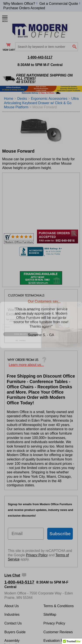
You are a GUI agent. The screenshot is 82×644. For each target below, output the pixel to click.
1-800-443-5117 (40, 57)
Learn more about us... (26, 365)
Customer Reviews (58, 632)
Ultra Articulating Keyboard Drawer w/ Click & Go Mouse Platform (41, 103)
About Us (12, 606)
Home (9, 99)
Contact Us (13, 623)
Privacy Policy (37, 555)
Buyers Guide (15, 632)
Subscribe (60, 534)
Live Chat (12, 575)
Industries (12, 615)
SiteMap (50, 615)
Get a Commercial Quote (59, 4)
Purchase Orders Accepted (24, 8)
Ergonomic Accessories (50, 99)
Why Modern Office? (19, 4)
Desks (22, 99)
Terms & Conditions (58, 606)
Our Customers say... (44, 301)
